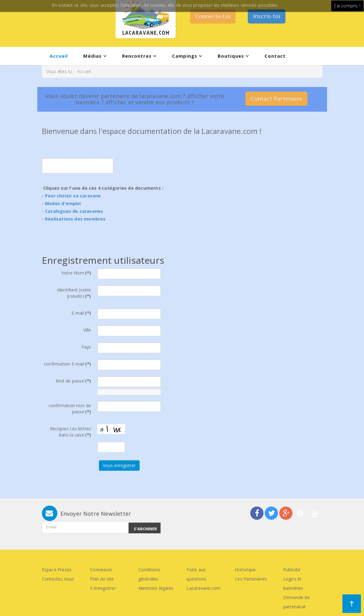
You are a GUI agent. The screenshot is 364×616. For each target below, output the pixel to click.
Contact (275, 56)
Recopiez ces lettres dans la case (71, 432)
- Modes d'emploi (61, 203)
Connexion (101, 570)
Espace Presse (57, 570)
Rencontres (137, 56)
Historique (245, 570)
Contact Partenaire (276, 98)
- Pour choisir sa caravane (72, 196)
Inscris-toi (267, 16)
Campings (185, 56)
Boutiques (231, 56)
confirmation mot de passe (70, 409)
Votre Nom (76, 273)
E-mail (81, 313)
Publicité (292, 570)
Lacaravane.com (203, 588)
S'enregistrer (103, 588)
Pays (86, 347)
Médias (92, 56)
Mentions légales (156, 588)
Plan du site (102, 579)
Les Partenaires (251, 579)
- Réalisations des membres (74, 219)
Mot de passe (73, 381)
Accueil (59, 56)
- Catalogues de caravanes (73, 211)
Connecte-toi (213, 16)
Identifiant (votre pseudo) (74, 293)
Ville (87, 330)
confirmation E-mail (67, 364)
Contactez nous (58, 579)
